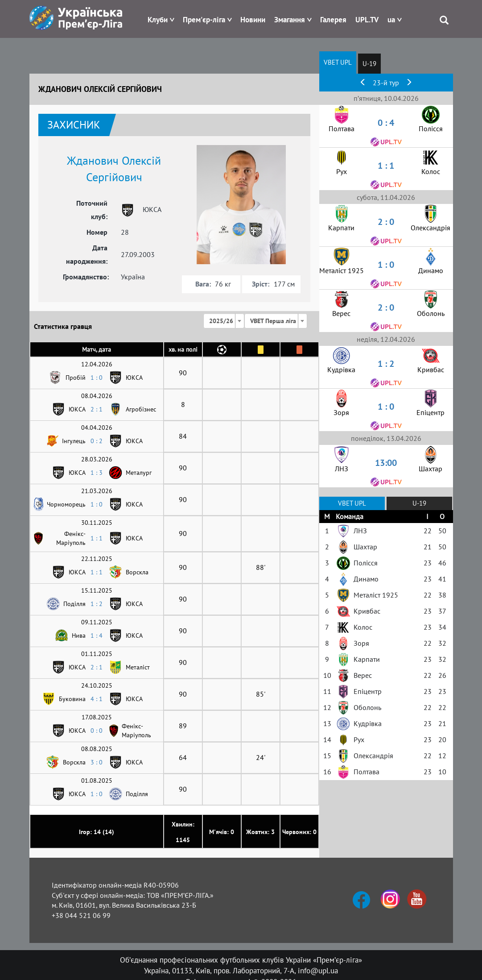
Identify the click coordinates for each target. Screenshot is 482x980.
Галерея (333, 20)
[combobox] (224, 321)
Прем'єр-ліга (204, 20)
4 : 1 (97, 699)
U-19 (369, 64)
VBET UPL (338, 62)
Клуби (158, 20)
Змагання (290, 20)
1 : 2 (97, 604)
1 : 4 (97, 635)
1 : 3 (97, 473)
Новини (253, 20)
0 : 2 (97, 441)
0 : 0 (97, 731)
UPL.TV (367, 20)
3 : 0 (97, 762)
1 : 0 (97, 378)
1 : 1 (97, 538)
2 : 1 (97, 409)
